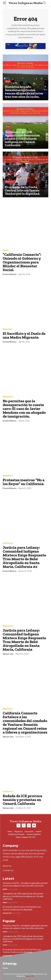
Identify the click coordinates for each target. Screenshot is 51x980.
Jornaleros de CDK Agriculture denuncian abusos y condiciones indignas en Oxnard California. (23, 896)
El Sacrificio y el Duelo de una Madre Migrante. (24, 335)
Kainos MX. (30, 976)
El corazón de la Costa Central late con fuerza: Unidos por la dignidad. (22, 908)
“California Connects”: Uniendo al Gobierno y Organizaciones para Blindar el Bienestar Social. (22, 262)
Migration (10, 182)
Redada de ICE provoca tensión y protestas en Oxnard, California (22, 800)
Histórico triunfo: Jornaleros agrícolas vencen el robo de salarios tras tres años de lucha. (25, 884)
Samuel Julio (8, 654)
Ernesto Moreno (10, 274)
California (8, 543)
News (8, 81)
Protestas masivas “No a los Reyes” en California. (24, 482)
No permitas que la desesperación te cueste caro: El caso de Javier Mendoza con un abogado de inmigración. (24, 409)
